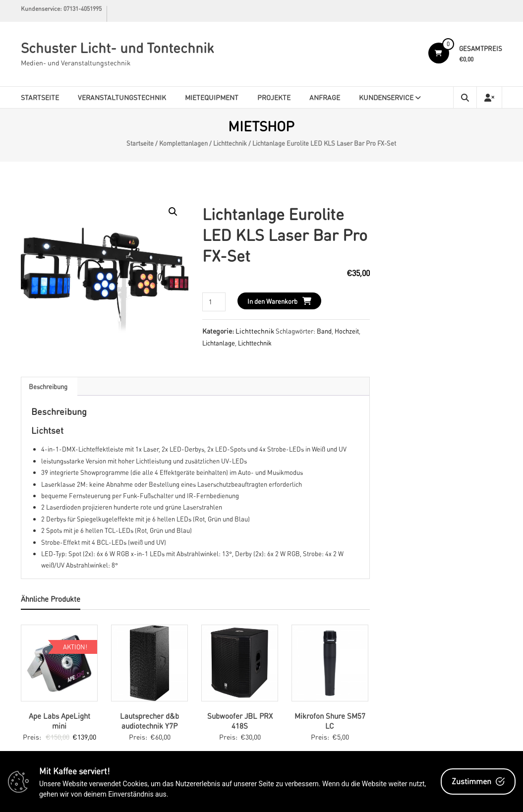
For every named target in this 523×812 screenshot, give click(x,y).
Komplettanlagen (183, 143)
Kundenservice (386, 97)
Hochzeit (347, 331)
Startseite (40, 97)
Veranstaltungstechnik (122, 97)
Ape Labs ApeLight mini (59, 721)
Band (324, 331)
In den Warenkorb (272, 301)
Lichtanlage (219, 343)
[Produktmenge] (214, 302)
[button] (173, 212)
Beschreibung (48, 386)
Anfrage (325, 97)
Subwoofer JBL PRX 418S (240, 721)
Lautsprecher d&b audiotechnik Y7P (149, 721)
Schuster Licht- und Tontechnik (117, 48)
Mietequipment (212, 97)
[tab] (48, 386)
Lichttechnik (230, 143)
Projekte (274, 97)
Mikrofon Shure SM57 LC (330, 721)
